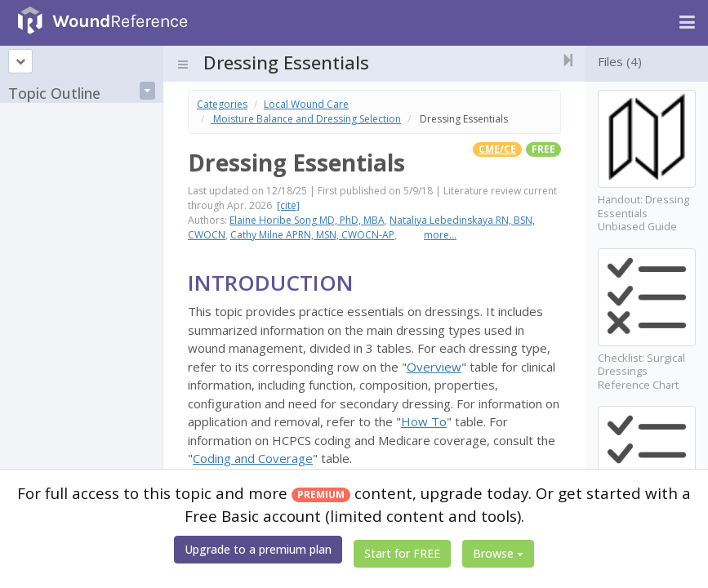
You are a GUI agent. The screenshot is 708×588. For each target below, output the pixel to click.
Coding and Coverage (253, 458)
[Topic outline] (20, 61)
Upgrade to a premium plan (258, 549)
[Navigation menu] (687, 23)
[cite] (288, 205)
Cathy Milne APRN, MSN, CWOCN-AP (312, 235)
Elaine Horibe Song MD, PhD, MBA (307, 220)
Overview (434, 367)
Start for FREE (402, 553)
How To (424, 421)
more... (440, 235)
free (543, 149)
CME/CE (497, 149)
